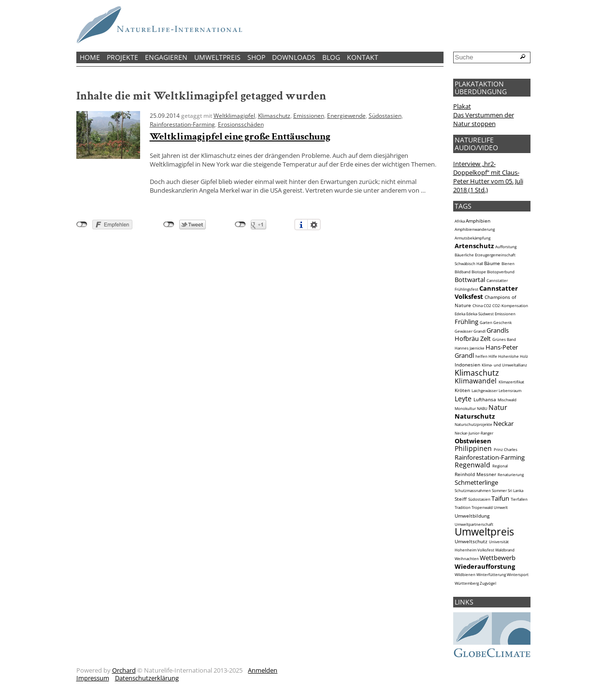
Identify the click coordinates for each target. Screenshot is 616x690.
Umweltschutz (471, 541)
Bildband (463, 272)
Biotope (479, 272)
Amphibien (478, 221)
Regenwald (473, 465)
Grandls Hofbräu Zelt (482, 335)
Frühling (466, 322)
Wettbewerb (498, 558)
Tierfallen (519, 499)
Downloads (294, 57)
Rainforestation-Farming (182, 124)
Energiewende (346, 115)
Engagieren (166, 57)
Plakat (462, 106)
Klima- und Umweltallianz (504, 365)
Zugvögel (488, 583)
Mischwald (507, 400)
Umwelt (501, 507)
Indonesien (467, 365)
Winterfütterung (491, 575)
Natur (498, 407)
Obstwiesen (473, 441)
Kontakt (363, 57)
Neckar (503, 423)
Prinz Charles (506, 450)
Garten (486, 323)
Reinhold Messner (475, 474)
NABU (482, 408)
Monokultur (465, 408)
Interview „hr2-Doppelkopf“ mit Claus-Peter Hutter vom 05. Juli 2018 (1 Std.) (488, 177)
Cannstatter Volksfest (486, 293)
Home (90, 57)
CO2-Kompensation (510, 306)
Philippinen (473, 448)
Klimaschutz (274, 115)
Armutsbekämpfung (473, 238)
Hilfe (493, 356)
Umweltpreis (217, 57)
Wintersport (518, 575)
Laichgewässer (485, 391)
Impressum (93, 678)
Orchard (124, 670)
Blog (331, 57)
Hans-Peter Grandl (486, 352)
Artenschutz (474, 246)
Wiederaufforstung (485, 566)
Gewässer (464, 331)
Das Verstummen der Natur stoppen (484, 119)
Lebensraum (510, 391)
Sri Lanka (516, 491)
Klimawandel (476, 381)
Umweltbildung (472, 516)
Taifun (500, 498)
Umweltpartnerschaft (474, 524)
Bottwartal (470, 280)
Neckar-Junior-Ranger (474, 433)
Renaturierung (511, 475)
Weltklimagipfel (234, 115)
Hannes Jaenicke (470, 348)
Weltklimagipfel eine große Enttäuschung (240, 136)
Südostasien (385, 115)
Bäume (492, 263)
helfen (481, 356)
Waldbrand (505, 550)
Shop (256, 57)
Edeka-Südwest (480, 314)
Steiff (461, 499)
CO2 (487, 306)
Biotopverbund (501, 272)
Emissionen (309, 115)
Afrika (460, 221)
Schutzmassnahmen (473, 491)
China (478, 306)
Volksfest (486, 550)
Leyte (463, 399)
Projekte (122, 57)
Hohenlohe (509, 356)
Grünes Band (504, 339)
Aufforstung (506, 247)
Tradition (463, 507)
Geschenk (502, 323)
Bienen (508, 264)
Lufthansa (485, 399)
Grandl (480, 331)
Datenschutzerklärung (147, 678)
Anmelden (263, 670)
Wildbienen (465, 575)
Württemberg (467, 583)
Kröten (462, 390)
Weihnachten (467, 559)
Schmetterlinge (476, 482)
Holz (524, 356)
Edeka (460, 314)
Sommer (499, 491)
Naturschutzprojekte (473, 424)
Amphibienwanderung (475, 229)
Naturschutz (475, 416)
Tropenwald (482, 507)
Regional (500, 466)
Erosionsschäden (241, 124)
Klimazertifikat (511, 382)
